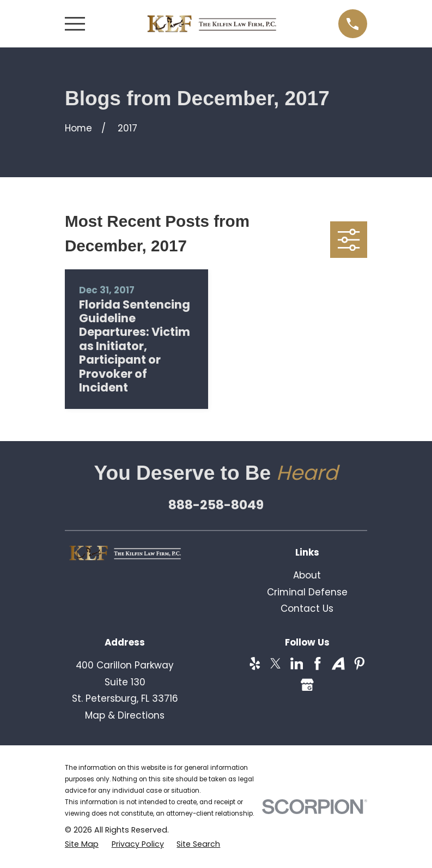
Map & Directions (125, 715)
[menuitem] (82, 844)
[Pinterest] (360, 664)
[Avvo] (338, 664)
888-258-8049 (216, 505)
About (307, 575)
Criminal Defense (307, 592)
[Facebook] (318, 664)
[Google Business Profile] (307, 685)
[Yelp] (255, 664)
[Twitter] (276, 664)
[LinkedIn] (297, 664)
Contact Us (307, 608)
